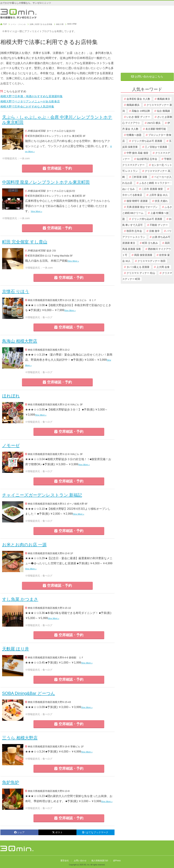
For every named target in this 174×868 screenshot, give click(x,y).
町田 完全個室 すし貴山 (25, 242)
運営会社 (65, 861)
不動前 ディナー (159, 225)
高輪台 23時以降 (141, 111)
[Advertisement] (147, 45)
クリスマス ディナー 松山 (141, 273)
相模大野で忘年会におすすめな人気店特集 (27, 107)
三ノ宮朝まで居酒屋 (156, 147)
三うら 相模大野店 (20, 738)
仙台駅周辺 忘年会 (147, 159)
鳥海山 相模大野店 (20, 341)
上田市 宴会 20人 (159, 195)
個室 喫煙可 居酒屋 (137, 201)
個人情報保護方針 (100, 861)
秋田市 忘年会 (134, 231)
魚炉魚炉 (11, 782)
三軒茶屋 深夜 (139, 177)
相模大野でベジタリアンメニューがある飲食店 (30, 101)
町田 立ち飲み (150, 243)
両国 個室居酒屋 (143, 255)
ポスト (57, 832)
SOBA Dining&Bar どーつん (29, 693)
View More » (37, 211)
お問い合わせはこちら (147, 77)
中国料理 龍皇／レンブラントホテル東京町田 (46, 182)
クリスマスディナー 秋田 (152, 261)
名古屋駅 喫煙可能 (156, 129)
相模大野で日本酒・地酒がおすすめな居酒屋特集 (32, 96)
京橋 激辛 (154, 231)
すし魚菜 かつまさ (20, 599)
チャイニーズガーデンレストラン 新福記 (42, 495)
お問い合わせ (80, 861)
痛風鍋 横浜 (133, 105)
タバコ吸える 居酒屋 (138, 267)
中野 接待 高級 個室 (137, 153)
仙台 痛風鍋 (163, 111)
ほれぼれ (11, 396)
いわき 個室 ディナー (138, 117)
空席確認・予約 (57, 168)
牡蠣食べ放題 (134, 135)
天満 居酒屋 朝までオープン (142, 207)
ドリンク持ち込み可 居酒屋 (147, 141)
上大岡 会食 (163, 267)
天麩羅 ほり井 (16, 649)
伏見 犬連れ (161, 201)
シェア (19, 832)
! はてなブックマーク (95, 832)
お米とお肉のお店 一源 (24, 545)
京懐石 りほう (16, 291)
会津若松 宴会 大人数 (138, 99)
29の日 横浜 (154, 123)
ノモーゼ (11, 445)
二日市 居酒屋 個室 (152, 189)
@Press (117, 861)
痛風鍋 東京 (164, 99)
